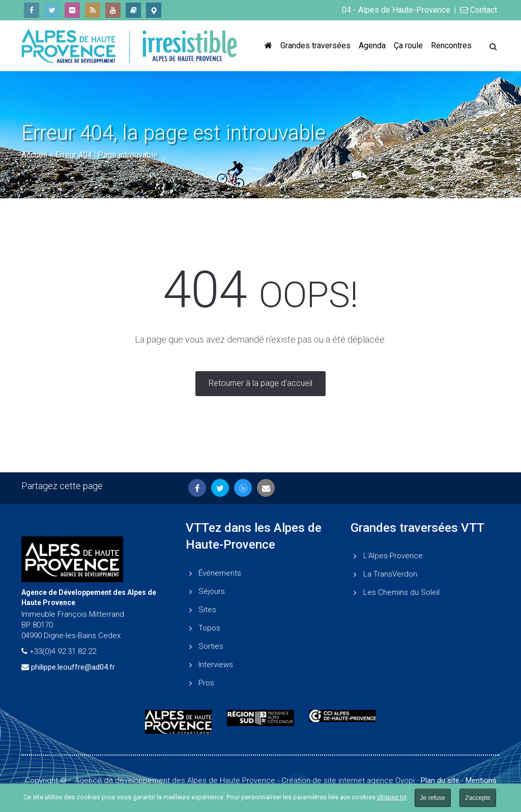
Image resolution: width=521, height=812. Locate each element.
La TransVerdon (390, 574)
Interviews (216, 665)
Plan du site (440, 780)
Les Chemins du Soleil (401, 592)
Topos (209, 628)
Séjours (212, 591)
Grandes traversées (315, 46)
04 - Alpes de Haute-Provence (396, 10)
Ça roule (408, 46)
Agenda (372, 46)
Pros (206, 683)
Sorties (211, 646)
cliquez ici (392, 797)
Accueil (34, 155)
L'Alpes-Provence (393, 556)
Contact (479, 10)
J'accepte (478, 798)
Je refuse (433, 798)
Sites (207, 610)
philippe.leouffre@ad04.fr (73, 667)
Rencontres (451, 46)
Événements (220, 573)
